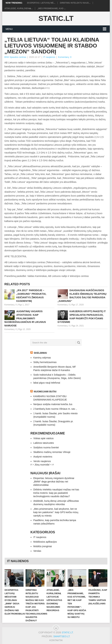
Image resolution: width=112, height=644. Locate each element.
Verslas (37, 551)
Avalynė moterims (43, 457)
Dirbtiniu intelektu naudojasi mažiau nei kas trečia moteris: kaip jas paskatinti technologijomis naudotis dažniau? (56, 493)
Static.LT (56, 18)
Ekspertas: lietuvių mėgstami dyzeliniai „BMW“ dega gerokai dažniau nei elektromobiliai (54, 482)
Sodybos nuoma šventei (46, 447)
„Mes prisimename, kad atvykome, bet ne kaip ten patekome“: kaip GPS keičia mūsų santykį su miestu (56, 512)
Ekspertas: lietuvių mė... (41, 3)
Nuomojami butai (45, 392)
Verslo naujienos (42, 461)
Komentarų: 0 (65, 57)
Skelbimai (40, 353)
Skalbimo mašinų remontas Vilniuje (52, 452)
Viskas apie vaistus (43, 438)
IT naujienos (49, 57)
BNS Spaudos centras (15, 57)
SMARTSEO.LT (61, 636)
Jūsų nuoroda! (42, 465)
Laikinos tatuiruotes (44, 443)
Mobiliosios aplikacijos (45, 542)
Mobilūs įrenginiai (42, 546)
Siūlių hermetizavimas (45, 362)
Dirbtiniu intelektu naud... (75, 3)
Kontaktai (56, 640)
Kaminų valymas (42, 358)
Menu (9, 29)
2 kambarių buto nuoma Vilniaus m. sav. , (55, 409)
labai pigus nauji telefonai (47, 383)
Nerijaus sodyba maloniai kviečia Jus (53, 404)
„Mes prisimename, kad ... (51, 8)
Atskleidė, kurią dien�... (19, 8)
